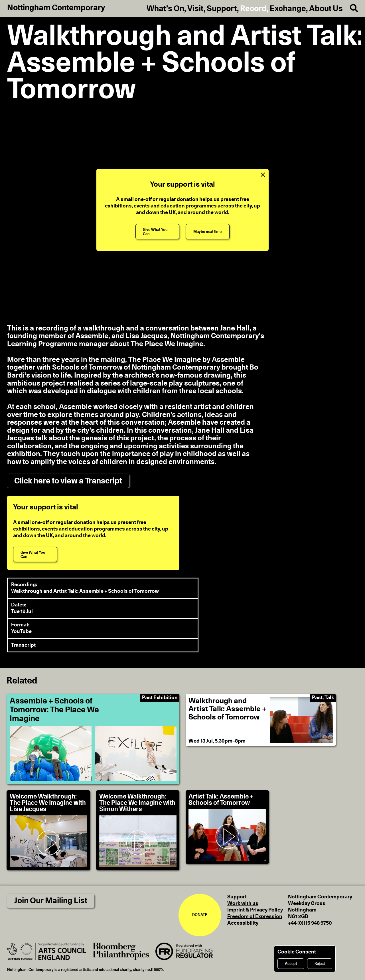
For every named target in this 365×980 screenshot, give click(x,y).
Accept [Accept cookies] (291, 964)
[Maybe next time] (208, 232)
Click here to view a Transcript (68, 481)
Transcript (23, 645)
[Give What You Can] (157, 232)
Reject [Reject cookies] (320, 964)
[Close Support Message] (263, 175)
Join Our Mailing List (51, 901)
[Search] (350, 8)
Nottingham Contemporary (56, 8)
